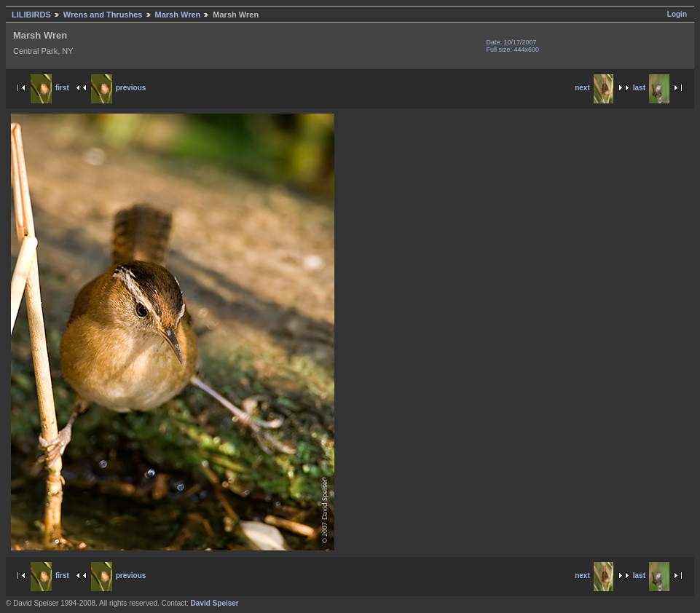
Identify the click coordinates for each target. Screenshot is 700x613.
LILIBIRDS (31, 15)
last (651, 88)
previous (119, 88)
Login (677, 14)
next (594, 88)
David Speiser (215, 603)
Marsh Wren (178, 15)
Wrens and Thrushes (103, 15)
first (50, 88)
